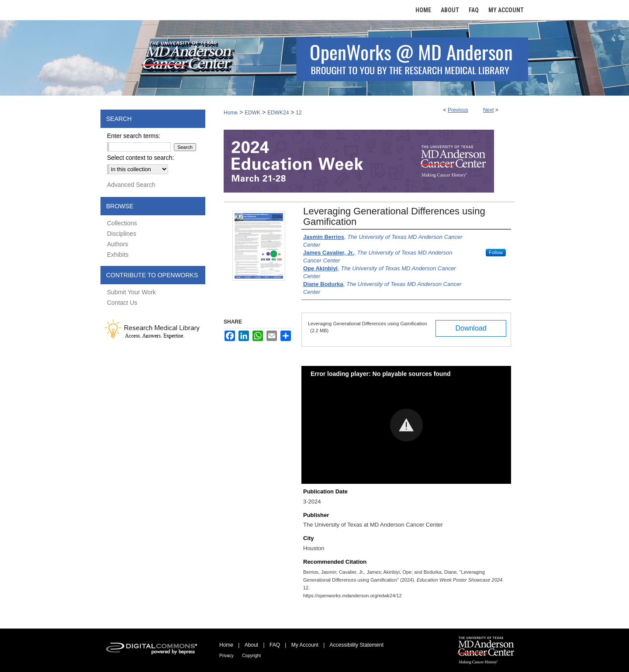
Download (471, 328)
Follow (496, 252)
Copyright (251, 656)
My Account (305, 645)
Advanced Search (131, 185)
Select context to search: (140, 158)
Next (489, 110)
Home (231, 113)
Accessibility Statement (357, 645)
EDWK (252, 113)
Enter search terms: (134, 136)
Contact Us (122, 303)
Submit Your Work (131, 292)
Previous (458, 110)
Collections (122, 223)
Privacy (226, 656)
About (251, 645)
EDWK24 (278, 113)
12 (299, 113)
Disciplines (122, 234)
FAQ (275, 645)
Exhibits (118, 255)
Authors (118, 244)
